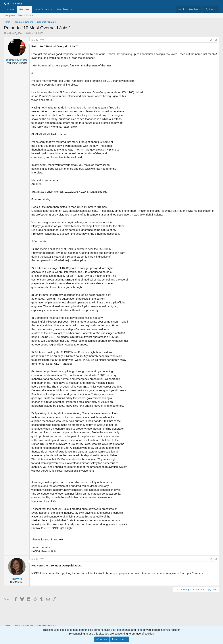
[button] (52, 9)
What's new (42, 9)
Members (63, 9)
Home (10, 9)
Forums (24, 9)
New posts (9, 15)
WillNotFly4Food (16, 33)
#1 (216, 40)
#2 (216, 559)
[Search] (211, 9)
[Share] (211, 40)
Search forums (26, 15)
